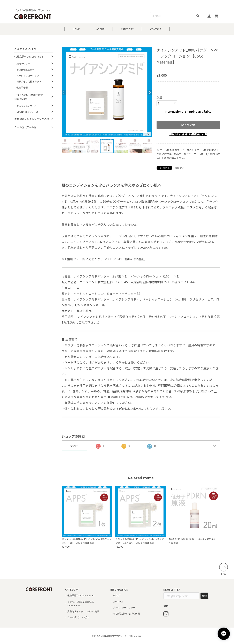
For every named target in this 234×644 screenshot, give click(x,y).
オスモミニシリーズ (27, 106)
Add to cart (188, 125)
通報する (179, 168)
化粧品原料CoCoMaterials (29, 56)
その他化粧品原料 (25, 69)
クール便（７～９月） (27, 127)
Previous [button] (64, 92)
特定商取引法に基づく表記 (126, 613)
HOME (76, 29)
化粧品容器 (22, 87)
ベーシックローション (28, 75)
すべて (74, 446)
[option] (107, 92)
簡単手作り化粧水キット (29, 81)
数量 (159, 97)
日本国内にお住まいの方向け (188, 134)
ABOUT (100, 29)
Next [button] (150, 92)
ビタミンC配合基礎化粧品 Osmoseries (29, 97)
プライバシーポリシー (124, 607)
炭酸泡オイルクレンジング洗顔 (32, 119)
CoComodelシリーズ (27, 112)
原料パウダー (23, 64)
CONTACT (156, 29)
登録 (204, 596)
